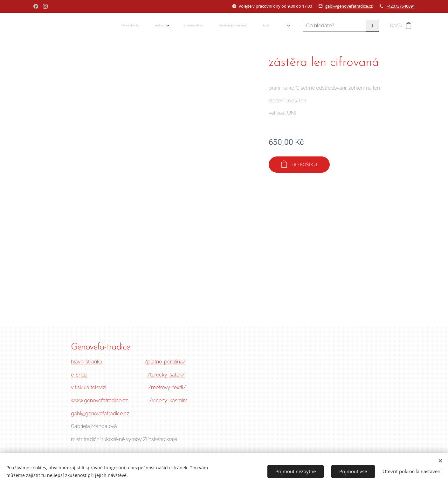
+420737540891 (400, 6)
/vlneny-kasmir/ (168, 400)
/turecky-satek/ (166, 375)
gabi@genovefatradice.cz (349, 6)
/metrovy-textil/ (167, 387)
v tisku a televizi (89, 387)
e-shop (79, 375)
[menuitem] (177, 26)
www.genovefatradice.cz (99, 400)
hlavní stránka (87, 362)
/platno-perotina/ (165, 362)
